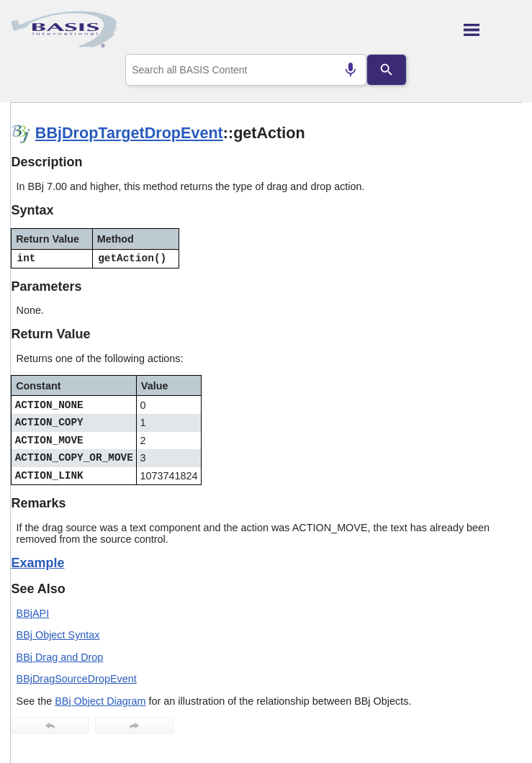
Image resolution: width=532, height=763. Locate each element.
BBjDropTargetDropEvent (129, 133)
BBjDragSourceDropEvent (77, 679)
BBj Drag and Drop (60, 657)
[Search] (387, 70)
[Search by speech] (351, 70)
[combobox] (246, 70)
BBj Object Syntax (58, 635)
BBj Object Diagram (100, 701)
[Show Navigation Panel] (493, 30)
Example (37, 563)
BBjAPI (33, 613)
